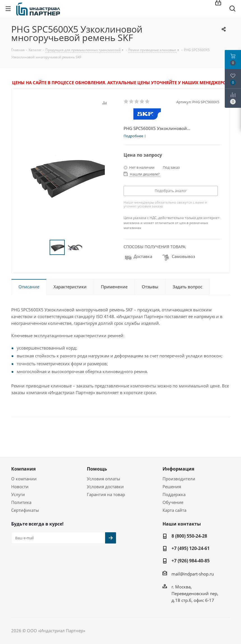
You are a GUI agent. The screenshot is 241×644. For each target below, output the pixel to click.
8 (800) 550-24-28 (189, 536)
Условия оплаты (104, 479)
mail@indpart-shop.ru (193, 574)
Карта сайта (174, 510)
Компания (23, 469)
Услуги (18, 494)
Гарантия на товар (106, 494)
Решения (172, 487)
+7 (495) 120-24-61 (191, 548)
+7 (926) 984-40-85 (191, 561)
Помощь (97, 469)
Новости (20, 487)
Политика (21, 502)
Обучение (173, 502)
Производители (179, 479)
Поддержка (174, 494)
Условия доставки (105, 487)
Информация (178, 469)
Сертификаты (25, 510)
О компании (24, 479)
